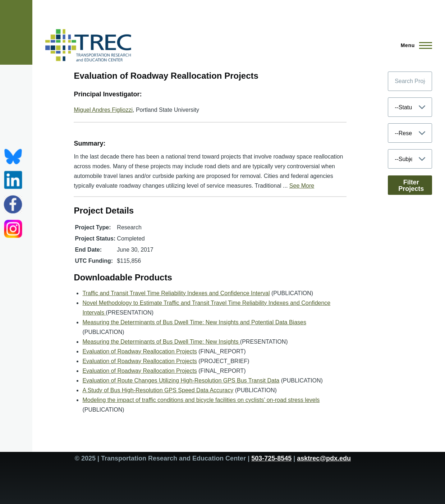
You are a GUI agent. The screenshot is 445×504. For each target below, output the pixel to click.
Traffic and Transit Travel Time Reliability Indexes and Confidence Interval (176, 293)
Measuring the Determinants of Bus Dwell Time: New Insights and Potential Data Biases (194, 322)
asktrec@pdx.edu (324, 458)
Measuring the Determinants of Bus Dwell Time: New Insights (161, 342)
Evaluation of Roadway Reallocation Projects (139, 351)
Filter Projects (411, 185)
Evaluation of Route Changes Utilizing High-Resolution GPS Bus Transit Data (181, 381)
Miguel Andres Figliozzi (103, 110)
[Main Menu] (414, 45)
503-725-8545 (271, 458)
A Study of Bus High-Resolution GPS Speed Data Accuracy (158, 390)
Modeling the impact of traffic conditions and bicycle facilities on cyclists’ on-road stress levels (201, 400)
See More (302, 186)
